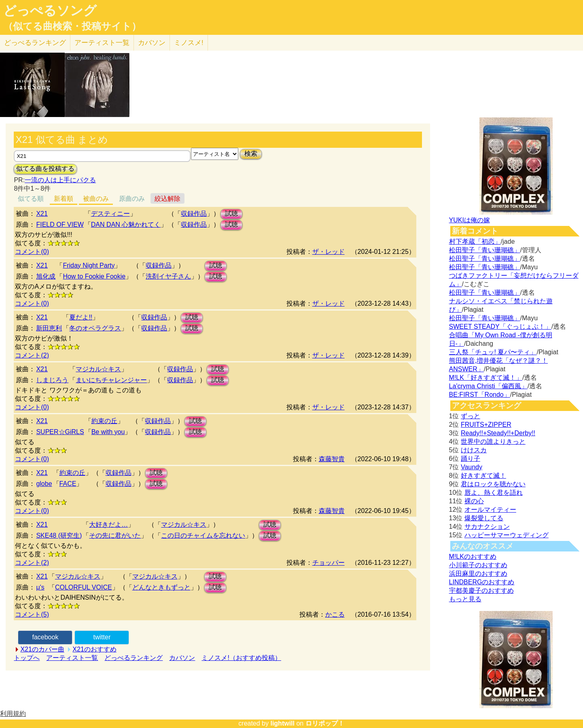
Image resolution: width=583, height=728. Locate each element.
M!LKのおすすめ (473, 557)
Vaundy (472, 467)
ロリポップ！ (325, 723)
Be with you (108, 432)
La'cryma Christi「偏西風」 (488, 386)
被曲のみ (96, 199)
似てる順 (31, 199)
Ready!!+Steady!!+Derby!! (498, 433)
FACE (68, 484)
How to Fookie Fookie (94, 276)
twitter (102, 637)
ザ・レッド (329, 252)
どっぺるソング (50, 11)
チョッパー (329, 563)
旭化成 (46, 276)
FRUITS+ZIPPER (486, 425)
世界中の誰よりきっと (493, 442)
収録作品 (194, 214)
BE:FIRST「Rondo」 (480, 395)
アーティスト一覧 (72, 658)
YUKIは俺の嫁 (470, 220)
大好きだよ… (108, 525)
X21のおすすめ (94, 649)
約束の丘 (104, 421)
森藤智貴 (332, 459)
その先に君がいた (115, 535)
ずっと (471, 416)
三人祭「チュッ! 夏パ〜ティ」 (493, 352)
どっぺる (35, 43)
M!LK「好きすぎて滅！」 (486, 378)
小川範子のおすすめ (478, 565)
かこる (335, 614)
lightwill (282, 723)
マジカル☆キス (98, 369)
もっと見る (465, 599)
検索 (251, 154)
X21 (42, 214)
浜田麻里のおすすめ (478, 574)
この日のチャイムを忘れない (203, 535)
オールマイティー (490, 510)
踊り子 (471, 459)
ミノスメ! (189, 43)
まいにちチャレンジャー (111, 380)
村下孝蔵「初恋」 (475, 242)
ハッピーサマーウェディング (507, 535)
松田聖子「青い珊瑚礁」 (485, 250)
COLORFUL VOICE (84, 587)
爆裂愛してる (484, 518)
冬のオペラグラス (95, 328)
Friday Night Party (89, 265)
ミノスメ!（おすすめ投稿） (241, 658)
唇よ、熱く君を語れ (494, 493)
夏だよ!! (81, 317)
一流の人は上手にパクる (60, 180)
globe (44, 484)
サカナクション (487, 527)
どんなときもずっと (161, 587)
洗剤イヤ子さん (168, 276)
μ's (40, 587)
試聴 (231, 214)
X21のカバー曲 (42, 649)
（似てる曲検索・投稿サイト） (72, 26)
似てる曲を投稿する (45, 169)
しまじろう (52, 380)
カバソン (152, 43)
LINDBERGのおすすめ (482, 582)
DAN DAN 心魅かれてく (126, 225)
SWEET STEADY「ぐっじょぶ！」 (500, 327)
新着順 (64, 199)
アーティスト (102, 43)
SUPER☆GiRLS (60, 432)
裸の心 (474, 501)
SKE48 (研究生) (59, 535)
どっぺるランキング (134, 658)
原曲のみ (132, 199)
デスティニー (110, 214)
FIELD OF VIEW (60, 225)
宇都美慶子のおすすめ (481, 591)
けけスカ (474, 450)
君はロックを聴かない (493, 484)
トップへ (27, 658)
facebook (45, 637)
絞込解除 (167, 199)
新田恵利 (49, 328)
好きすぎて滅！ (483, 476)
